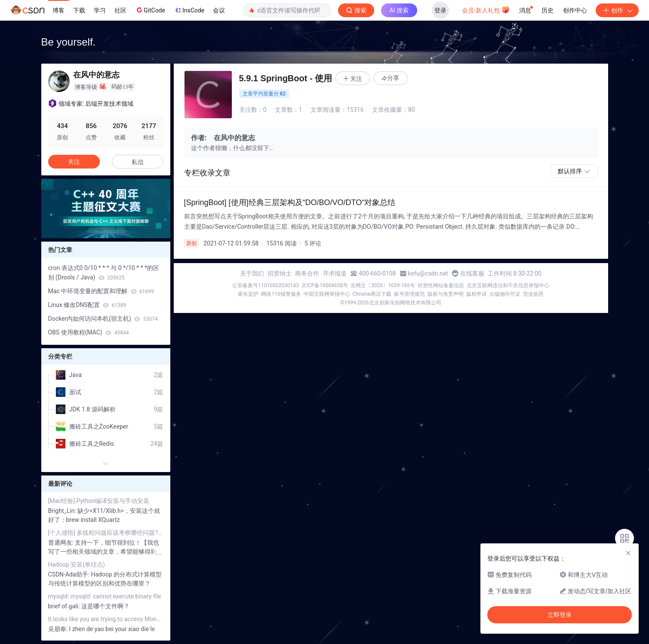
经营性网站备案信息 (441, 285)
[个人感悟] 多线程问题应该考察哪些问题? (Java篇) (106, 533)
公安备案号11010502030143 (265, 285)
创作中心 (575, 10)
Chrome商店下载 (372, 294)
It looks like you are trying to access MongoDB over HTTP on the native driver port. (106, 619)
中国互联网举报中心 (327, 294)
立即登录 (560, 615)
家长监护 (248, 294)
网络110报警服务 (281, 294)
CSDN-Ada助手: (70, 574)
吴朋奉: (59, 629)
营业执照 (533, 294)
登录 (440, 10)
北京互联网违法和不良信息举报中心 (508, 285)
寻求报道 (335, 273)
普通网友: (62, 543)
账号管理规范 (409, 294)
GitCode (150, 10)
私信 (138, 162)
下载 (79, 10)
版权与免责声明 (446, 294)
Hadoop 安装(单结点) (77, 564)
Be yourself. (69, 42)
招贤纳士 (280, 273)
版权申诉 (477, 294)
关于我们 (252, 273)
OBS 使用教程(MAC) (89, 332)
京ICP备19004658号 (325, 285)
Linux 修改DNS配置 (87, 305)
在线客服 (472, 273)
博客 (58, 10)
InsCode (189, 10)
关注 (74, 162)
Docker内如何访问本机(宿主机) (103, 319)
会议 (219, 10)
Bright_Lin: (63, 511)
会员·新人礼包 (486, 9)
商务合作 (307, 273)
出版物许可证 (505, 294)
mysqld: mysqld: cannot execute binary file (105, 596)
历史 (547, 10)
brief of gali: (65, 606)
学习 (100, 10)
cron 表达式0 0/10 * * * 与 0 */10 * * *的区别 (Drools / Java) (104, 273)
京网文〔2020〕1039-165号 (383, 285)
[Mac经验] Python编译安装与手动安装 (99, 501)
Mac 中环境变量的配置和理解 (101, 291)
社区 (120, 10)
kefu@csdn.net (428, 273)
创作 (617, 10)
